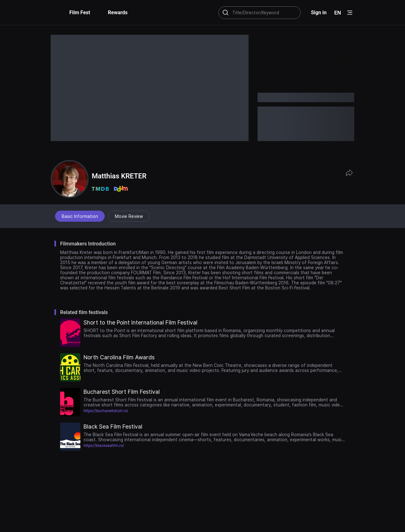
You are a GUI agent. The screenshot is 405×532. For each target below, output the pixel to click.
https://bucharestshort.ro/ (106, 411)
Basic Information (80, 216)
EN (338, 13)
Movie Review (129, 216)
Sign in (319, 12)
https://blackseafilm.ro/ (104, 446)
